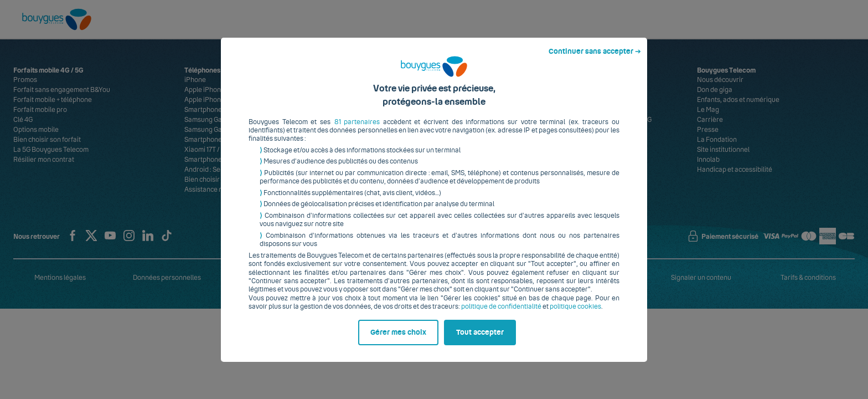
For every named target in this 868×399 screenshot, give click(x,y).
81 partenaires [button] (357, 130)
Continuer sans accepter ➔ (595, 60)
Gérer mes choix (398, 341)
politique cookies (575, 315)
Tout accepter (480, 341)
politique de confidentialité (501, 315)
